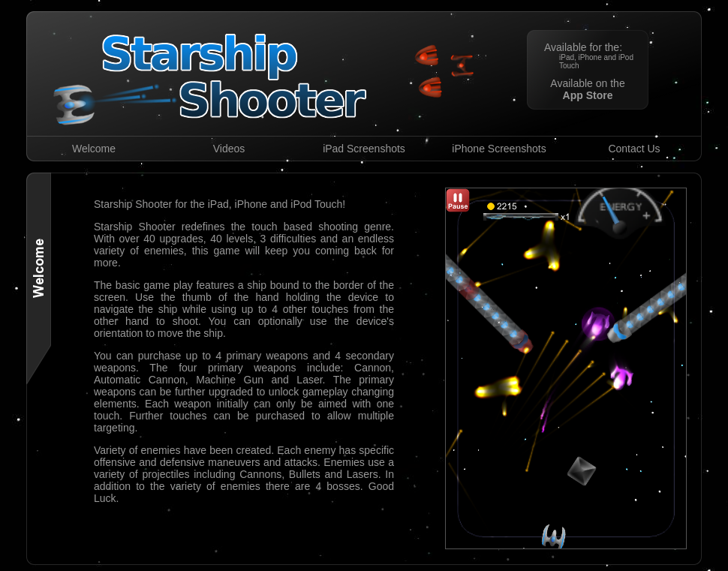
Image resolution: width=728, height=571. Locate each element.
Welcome (94, 149)
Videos (229, 149)
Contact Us (634, 149)
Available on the (587, 89)
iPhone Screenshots (499, 149)
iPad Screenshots (364, 149)
